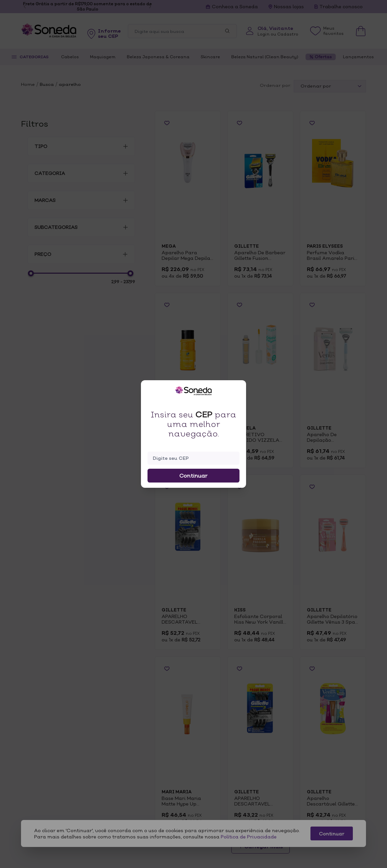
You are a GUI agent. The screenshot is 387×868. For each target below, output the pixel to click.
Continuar (193, 476)
